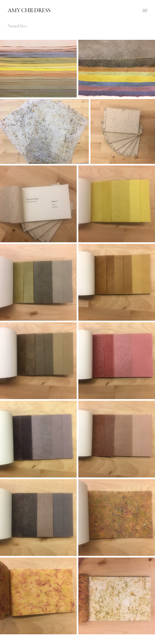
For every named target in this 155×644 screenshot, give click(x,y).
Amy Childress (29, 11)
